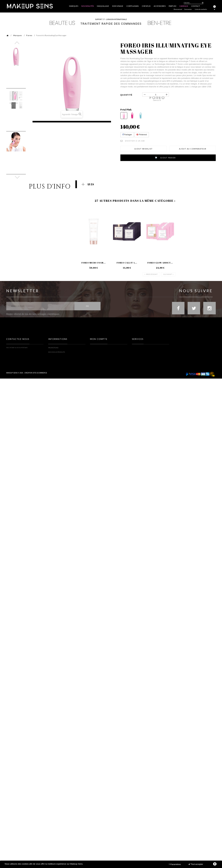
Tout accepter (196, 864)
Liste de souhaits (201, 9)
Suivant (168, 273)
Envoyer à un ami (135, 141)
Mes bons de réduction (100, 366)
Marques (18, 35)
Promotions (53, 348)
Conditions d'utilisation (58, 366)
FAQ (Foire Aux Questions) (17, 348)
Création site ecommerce (36, 388)
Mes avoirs (95, 352)
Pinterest (142, 135)
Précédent (152, 273)
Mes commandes (97, 348)
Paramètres (175, 864)
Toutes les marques (140, 348)
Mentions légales (56, 361)
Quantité (126, 95)
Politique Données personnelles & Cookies (66, 370)
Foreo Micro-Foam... (94, 263)
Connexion (188, 9)
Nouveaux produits (57, 352)
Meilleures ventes (56, 357)
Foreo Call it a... (127, 263)
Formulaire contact (15, 352)
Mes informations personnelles (104, 361)
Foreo (29, 35)
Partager (127, 135)
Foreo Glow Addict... (160, 263)
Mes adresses (96, 357)
